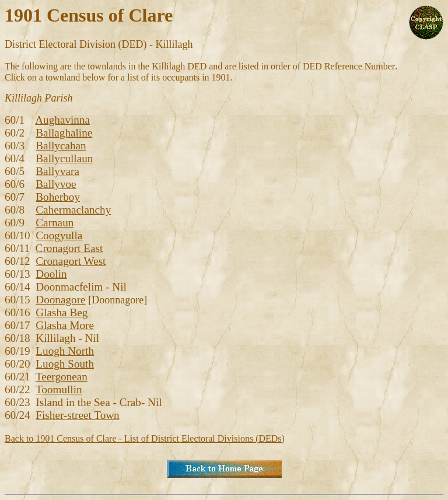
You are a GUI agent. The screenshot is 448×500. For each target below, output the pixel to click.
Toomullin (59, 389)
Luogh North (65, 351)
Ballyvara (57, 171)
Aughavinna (62, 120)
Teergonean (62, 377)
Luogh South (65, 364)
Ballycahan (61, 146)
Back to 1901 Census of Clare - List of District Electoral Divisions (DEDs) (145, 438)
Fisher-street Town (77, 415)
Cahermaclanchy (73, 210)
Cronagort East (69, 248)
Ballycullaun (64, 158)
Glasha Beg (62, 312)
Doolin (51, 274)
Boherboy (58, 197)
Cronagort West (71, 261)
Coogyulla (59, 235)
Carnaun (55, 223)
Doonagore (60, 300)
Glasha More (65, 325)
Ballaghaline (64, 133)
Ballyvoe (56, 184)
